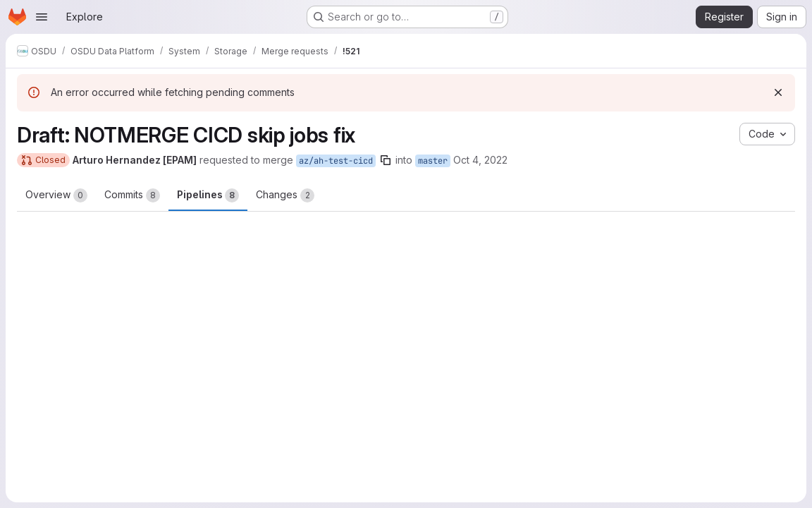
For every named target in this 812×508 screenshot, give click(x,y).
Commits (132, 195)
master (433, 161)
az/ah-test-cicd (336, 161)
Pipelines (208, 195)
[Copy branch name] (386, 160)
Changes (285, 195)
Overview (56, 195)
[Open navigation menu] (42, 17)
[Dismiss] (778, 92)
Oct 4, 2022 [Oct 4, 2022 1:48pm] (480, 160)
